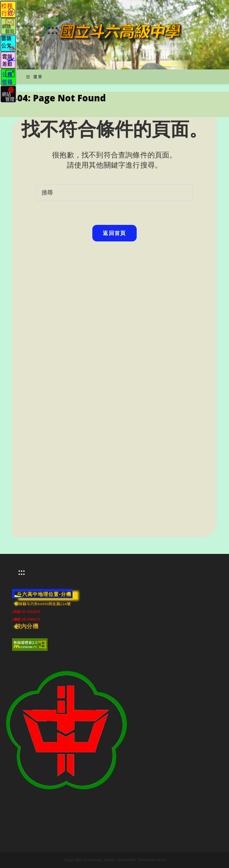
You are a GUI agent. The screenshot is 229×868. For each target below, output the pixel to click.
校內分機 (27, 626)
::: (53, 29)
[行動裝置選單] (34, 77)
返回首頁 (114, 233)
